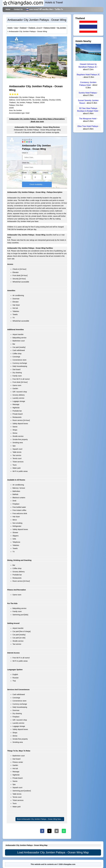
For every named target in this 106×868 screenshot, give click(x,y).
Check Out (26, 163)
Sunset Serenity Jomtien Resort (88, 102)
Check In (25, 153)
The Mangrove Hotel (88, 119)
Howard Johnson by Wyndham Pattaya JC (88, 66)
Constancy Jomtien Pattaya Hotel (88, 84)
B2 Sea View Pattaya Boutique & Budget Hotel (88, 110)
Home (8, 9)
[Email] (57, 831)
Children (45, 173)
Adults (34, 173)
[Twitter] (49, 831)
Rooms (24, 173)
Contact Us (18, 9)
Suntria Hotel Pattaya (88, 93)
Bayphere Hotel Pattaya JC (88, 75)
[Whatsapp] (64, 831)
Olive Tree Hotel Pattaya (88, 126)
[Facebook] (42, 831)
